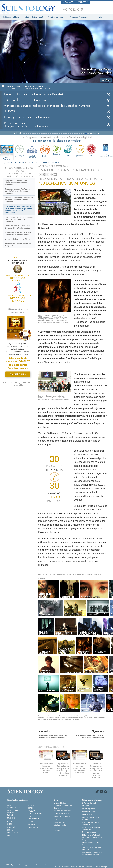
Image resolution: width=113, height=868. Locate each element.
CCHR (91, 150)
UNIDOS (9, 112)
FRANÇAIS (11, 818)
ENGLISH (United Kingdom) (13, 811)
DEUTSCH (11, 836)
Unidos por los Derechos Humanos (91, 844)
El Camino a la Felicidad (19, 151)
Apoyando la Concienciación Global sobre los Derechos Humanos (17, 183)
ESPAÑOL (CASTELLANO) (33, 818)
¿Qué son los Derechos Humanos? (26, 100)
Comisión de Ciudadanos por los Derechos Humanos (93, 854)
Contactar (57, 828)
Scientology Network (89, 809)
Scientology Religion (89, 812)
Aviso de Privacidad (61, 867)
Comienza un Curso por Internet (91, 818)
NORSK (30, 808)
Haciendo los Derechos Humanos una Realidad (33, 94)
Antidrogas (68, 150)
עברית (10, 821)
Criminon (45, 150)
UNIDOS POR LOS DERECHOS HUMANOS (44, 162)
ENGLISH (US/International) (13, 806)
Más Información (60, 825)
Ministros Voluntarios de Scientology (91, 823)
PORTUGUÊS (33, 827)
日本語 (9, 824)
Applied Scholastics (32, 151)
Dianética (85, 806)
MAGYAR (31, 805)
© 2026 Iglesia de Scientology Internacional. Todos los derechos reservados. (33, 865)
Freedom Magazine (89, 832)
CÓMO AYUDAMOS (17, 162)
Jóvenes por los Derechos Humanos (91, 849)
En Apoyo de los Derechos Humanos (27, 117)
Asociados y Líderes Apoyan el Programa (18, 244)
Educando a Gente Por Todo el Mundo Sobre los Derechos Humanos (18, 191)
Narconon (57, 150)
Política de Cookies (77, 867)
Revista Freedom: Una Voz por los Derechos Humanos (26, 125)
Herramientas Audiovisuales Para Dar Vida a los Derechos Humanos (19, 219)
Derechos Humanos (80, 151)
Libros (102, 17)
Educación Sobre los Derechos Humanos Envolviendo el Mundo (18, 233)
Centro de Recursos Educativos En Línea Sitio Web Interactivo (18, 227)
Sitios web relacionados (76, 2)
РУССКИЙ (11, 827)
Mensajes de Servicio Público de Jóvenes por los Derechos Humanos (47, 106)
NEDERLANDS (13, 833)
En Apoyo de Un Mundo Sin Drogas (92, 839)
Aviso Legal (103, 867)
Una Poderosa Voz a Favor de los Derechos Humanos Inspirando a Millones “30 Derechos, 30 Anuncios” (19, 210)
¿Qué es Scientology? (34, 17)
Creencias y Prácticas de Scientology (63, 807)
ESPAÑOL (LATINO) (35, 814)
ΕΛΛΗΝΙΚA (32, 822)
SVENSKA (31, 811)
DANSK (10, 815)
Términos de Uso (92, 867)
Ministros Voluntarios (56, 17)
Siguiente (94, 133)
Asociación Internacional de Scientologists (92, 828)
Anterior (19, 133)
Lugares (57, 831)
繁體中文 (10, 830)
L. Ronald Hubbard (11, 17)
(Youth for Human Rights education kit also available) (18, 384)
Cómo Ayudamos (7, 157)
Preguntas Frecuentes (79, 17)
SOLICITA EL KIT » (18, 374)
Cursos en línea (60, 822)
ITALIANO (31, 824)
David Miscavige (88, 814)
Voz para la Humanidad (62, 811)
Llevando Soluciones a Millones (18, 239)
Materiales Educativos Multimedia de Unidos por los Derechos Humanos (19, 200)
